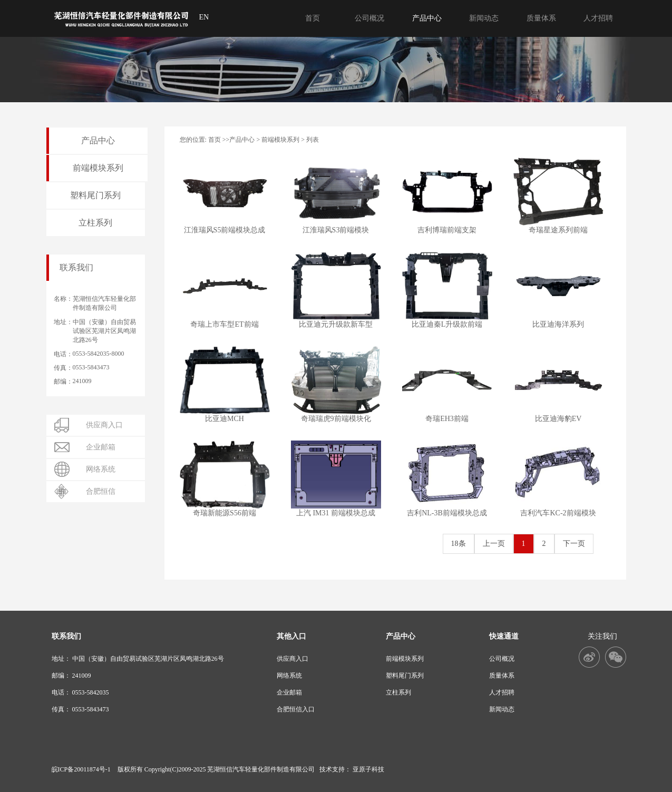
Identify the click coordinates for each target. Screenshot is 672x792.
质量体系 (502, 676)
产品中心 (242, 140)
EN (204, 17)
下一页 (574, 544)
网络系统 (289, 676)
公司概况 (502, 659)
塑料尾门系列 (405, 676)
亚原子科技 (368, 769)
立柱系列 (398, 692)
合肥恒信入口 (296, 709)
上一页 (494, 544)
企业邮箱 (289, 692)
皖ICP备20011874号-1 (81, 769)
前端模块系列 (280, 140)
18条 (459, 544)
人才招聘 (502, 692)
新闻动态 (502, 709)
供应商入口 (293, 659)
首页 (215, 140)
